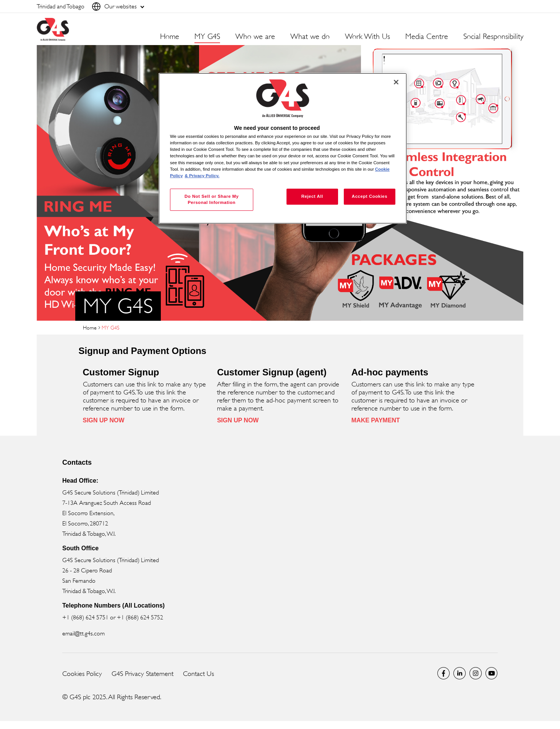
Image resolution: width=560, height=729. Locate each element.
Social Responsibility (493, 37)
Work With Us (367, 37)
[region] (283, 148)
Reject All (312, 196)
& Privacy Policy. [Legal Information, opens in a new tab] (202, 176)
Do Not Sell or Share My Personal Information (212, 199)
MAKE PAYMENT (376, 420)
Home (170, 37)
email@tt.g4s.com (83, 633)
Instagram (476, 673)
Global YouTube (492, 673)
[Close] (396, 82)
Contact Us (198, 674)
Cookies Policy (82, 674)
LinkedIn (460, 673)
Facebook (443, 673)
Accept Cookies (370, 196)
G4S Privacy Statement (142, 674)
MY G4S (207, 37)
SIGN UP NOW (104, 420)
